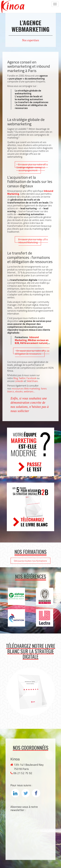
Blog (16, 378)
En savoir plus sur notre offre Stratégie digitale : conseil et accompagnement (32, 167)
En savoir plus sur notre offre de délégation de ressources (32, 352)
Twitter (22, 378)
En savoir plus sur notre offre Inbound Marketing (33, 241)
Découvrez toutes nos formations (30, 561)
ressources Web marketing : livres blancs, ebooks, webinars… (27, 390)
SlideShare (32, 381)
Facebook (31, 378)
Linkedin (19, 381)
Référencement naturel (34, 343)
